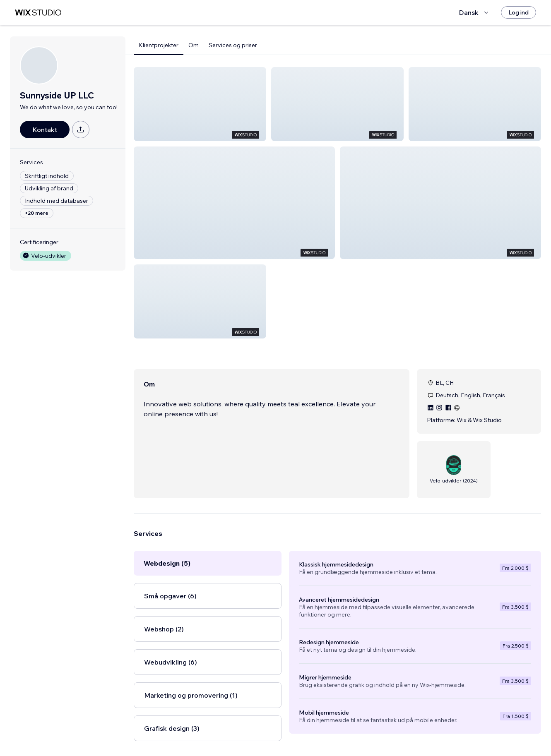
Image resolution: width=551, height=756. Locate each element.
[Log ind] (519, 12)
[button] (200, 104)
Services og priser (233, 45)
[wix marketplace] (38, 13)
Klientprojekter (159, 45)
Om (194, 45)
